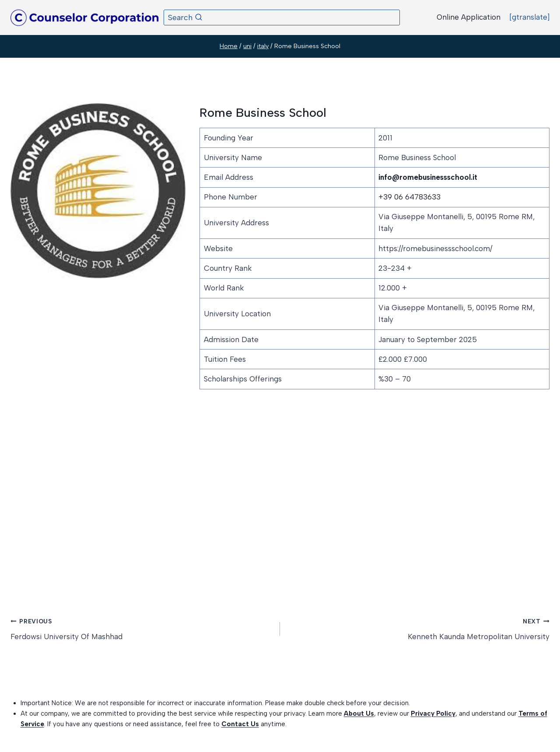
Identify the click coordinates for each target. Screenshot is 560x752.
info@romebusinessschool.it (428, 177)
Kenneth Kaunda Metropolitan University (418, 628)
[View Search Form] (282, 17)
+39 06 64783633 (409, 197)
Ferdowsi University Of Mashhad (142, 628)
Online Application (469, 17)
